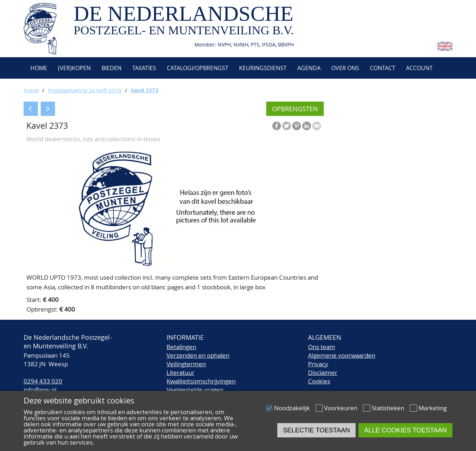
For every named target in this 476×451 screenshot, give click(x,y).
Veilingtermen (186, 364)
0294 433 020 (43, 381)
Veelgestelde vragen (195, 390)
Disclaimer (323, 372)
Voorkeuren (341, 408)
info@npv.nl (40, 390)
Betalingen (181, 347)
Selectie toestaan (316, 430)
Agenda (309, 68)
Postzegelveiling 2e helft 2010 (85, 90)
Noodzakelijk (292, 408)
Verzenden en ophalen (198, 355)
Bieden (111, 68)
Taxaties (144, 68)
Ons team (322, 347)
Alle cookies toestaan (405, 430)
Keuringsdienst (263, 68)
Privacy (318, 364)
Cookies (319, 381)
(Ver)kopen (74, 68)
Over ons (345, 68)
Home (38, 68)
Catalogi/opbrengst (198, 68)
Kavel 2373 (145, 90)
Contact (383, 68)
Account (419, 68)
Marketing (433, 408)
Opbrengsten (295, 109)
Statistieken (388, 408)
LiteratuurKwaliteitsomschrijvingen (201, 377)
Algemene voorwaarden (342, 355)
